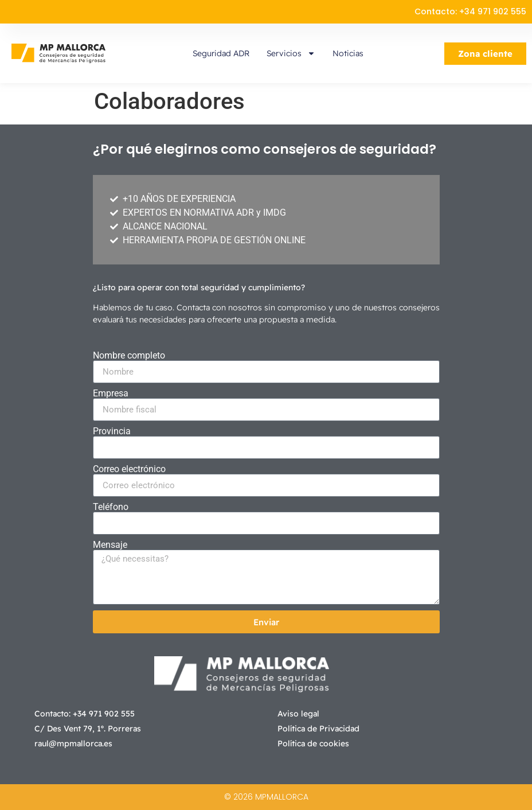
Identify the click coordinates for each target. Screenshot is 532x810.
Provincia (112, 431)
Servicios (291, 53)
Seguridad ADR (221, 53)
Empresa (111, 394)
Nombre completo (129, 356)
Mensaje (110, 545)
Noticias (348, 53)
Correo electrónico (129, 469)
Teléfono (111, 507)
